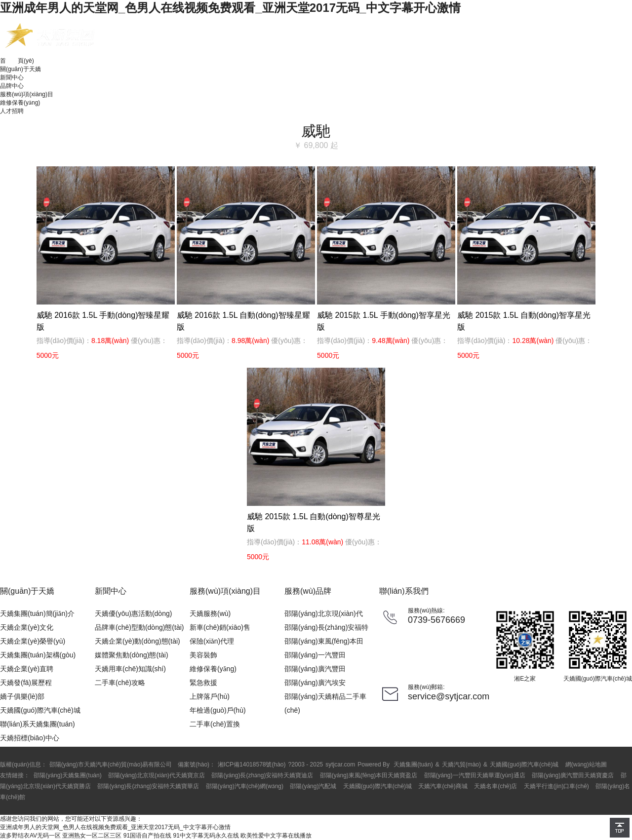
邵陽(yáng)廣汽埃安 (315, 683)
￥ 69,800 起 (316, 145)
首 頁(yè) (17, 61)
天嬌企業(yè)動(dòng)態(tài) (138, 641)
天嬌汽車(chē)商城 (443, 786)
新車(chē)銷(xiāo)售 (220, 627)
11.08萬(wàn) (322, 542)
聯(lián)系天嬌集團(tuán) (38, 724)
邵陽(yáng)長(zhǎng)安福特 (326, 627)
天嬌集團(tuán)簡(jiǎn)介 (37, 613)
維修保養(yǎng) (20, 103)
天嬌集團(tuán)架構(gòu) (38, 655)
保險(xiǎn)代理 (212, 641)
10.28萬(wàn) (533, 341)
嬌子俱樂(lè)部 (22, 696)
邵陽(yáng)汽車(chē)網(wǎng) (245, 786)
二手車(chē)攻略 (120, 683)
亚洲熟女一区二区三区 (92, 836)
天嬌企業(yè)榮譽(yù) (33, 641)
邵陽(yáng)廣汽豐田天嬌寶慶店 (573, 775)
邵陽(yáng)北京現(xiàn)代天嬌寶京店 (157, 775)
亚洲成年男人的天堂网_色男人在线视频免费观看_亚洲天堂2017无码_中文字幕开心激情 (230, 8)
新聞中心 (12, 77)
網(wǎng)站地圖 (586, 764)
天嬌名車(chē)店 (495, 786)
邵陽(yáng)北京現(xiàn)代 (324, 613)
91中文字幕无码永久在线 (206, 836)
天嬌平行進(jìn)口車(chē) (556, 786)
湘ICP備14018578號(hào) (252, 764)
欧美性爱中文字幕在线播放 (276, 836)
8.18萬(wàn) (110, 341)
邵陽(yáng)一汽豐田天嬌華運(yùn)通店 (475, 775)
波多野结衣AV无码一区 (30, 836)
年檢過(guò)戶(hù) (218, 710)
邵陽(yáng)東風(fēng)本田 (324, 641)
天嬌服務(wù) (210, 613)
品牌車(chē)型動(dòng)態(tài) (139, 627)
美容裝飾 (203, 655)
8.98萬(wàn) (250, 341)
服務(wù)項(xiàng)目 (27, 94)
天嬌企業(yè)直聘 (27, 669)
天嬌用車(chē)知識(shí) (130, 669)
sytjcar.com (340, 764)
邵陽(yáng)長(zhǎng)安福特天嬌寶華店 (148, 786)
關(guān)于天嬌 (20, 69)
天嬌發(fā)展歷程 (26, 683)
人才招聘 (12, 111)
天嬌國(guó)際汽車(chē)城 (40, 710)
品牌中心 (12, 86)
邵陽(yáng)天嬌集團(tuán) (67, 775)
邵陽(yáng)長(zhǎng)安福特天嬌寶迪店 (262, 775)
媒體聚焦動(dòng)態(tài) (132, 655)
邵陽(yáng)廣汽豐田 (315, 669)
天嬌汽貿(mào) (461, 764)
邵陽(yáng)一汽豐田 (315, 655)
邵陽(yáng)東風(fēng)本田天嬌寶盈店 (369, 775)
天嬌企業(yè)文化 (27, 627)
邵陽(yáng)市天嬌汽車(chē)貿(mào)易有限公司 (111, 764)
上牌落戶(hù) (210, 696)
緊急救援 (203, 683)
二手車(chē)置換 (215, 724)
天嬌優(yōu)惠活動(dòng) (133, 613)
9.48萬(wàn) (391, 341)
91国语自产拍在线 (147, 836)
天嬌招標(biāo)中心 (30, 738)
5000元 (48, 355)
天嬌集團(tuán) (413, 764)
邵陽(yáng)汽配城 (313, 786)
